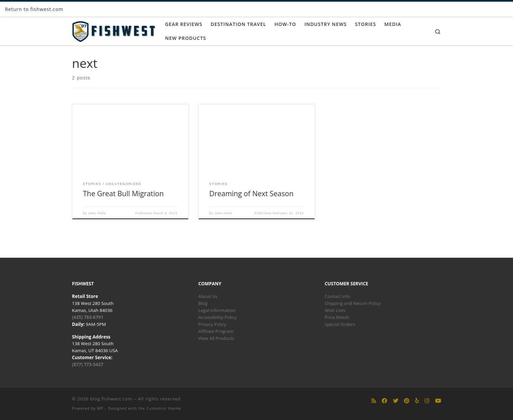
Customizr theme (164, 408)
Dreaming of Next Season (252, 193)
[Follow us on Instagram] (427, 401)
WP (100, 408)
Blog (203, 303)
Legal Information (217, 310)
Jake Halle (97, 213)
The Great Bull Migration (124, 193)
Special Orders (340, 324)
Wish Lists (335, 310)
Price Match (337, 317)
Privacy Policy (212, 324)
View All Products (216, 338)
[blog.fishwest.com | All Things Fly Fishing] (114, 30)
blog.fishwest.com (111, 399)
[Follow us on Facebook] (384, 401)
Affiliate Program (216, 331)
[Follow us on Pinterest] (407, 401)
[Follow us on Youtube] (438, 401)
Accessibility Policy (218, 317)
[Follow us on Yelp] (417, 401)
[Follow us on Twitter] (396, 401)
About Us (208, 296)
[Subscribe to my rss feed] (374, 401)
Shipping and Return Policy (353, 303)
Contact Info (338, 296)
